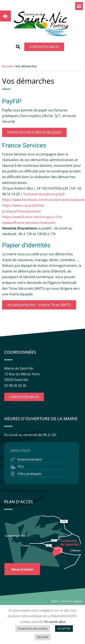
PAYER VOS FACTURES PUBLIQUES (34, 132)
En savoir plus (55, 622)
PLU (21, 467)
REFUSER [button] (43, 637)
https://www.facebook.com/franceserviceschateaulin (44, 200)
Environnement (30, 459)
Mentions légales (72, 601)
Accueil (7, 66)
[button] (5, 16)
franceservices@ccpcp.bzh (44, 194)
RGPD (55, 601)
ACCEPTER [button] (64, 628)
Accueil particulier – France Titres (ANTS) (39, 305)
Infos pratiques (30, 474)
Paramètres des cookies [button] (33, 628)
